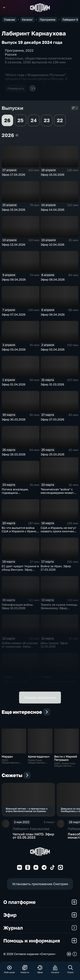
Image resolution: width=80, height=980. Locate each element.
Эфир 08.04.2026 (53, 279)
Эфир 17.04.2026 (13, 175)
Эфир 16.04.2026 (52, 175)
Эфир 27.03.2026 (52, 419)
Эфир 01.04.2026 (14, 384)
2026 (17, 135)
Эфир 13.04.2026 (13, 245)
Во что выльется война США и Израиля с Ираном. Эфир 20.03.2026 (20, 531)
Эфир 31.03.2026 (52, 384)
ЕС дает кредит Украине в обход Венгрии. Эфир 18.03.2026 (20, 570)
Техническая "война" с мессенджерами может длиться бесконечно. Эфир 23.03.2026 (57, 494)
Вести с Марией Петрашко (66, 758)
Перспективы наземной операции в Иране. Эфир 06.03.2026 (58, 685)
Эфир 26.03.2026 (14, 454)
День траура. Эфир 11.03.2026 (54, 645)
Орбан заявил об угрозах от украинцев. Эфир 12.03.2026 (20, 646)
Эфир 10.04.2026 (52, 245)
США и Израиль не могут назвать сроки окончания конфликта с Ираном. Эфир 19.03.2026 (59, 533)
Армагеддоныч (39, 756)
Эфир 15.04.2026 (13, 210)
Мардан (7, 756)
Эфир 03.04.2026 (14, 349)
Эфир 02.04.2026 (53, 349)
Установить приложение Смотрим (40, 884)
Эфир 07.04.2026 (14, 315)
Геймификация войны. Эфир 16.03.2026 (18, 606)
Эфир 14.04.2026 (52, 210)
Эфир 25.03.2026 (52, 454)
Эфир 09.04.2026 (14, 279)
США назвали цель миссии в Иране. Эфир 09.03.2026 (18, 685)
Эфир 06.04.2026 (53, 315)
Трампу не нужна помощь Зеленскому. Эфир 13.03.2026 (59, 608)
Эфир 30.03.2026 (14, 419)
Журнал (40, 928)
